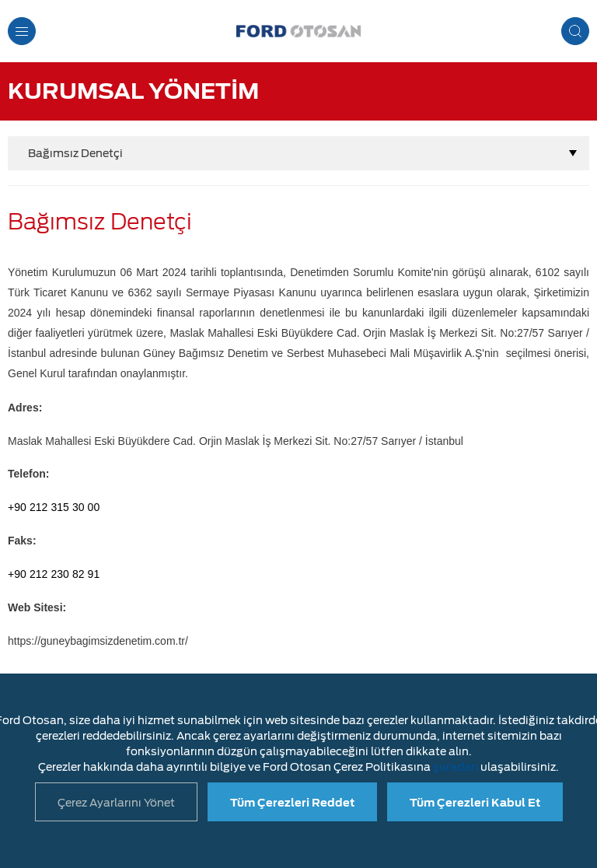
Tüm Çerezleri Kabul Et (475, 803)
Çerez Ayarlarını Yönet (116, 803)
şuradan (456, 767)
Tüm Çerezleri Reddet (292, 803)
